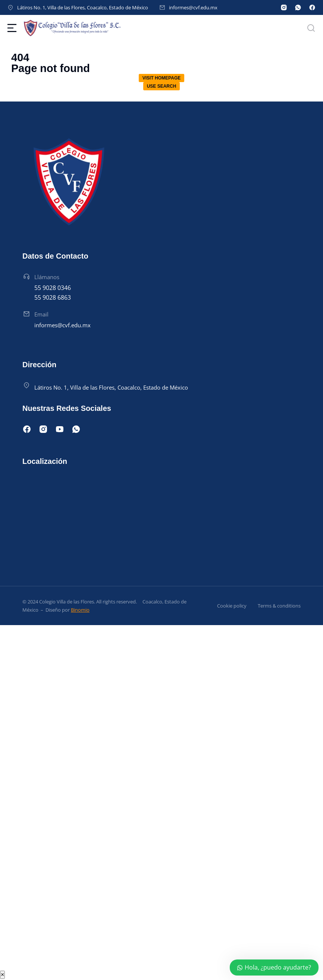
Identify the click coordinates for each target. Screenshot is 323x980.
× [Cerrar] (2, 975)
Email (41, 314)
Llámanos (47, 277)
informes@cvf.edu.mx (193, 7)
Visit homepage (161, 78)
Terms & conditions (279, 606)
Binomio (80, 610)
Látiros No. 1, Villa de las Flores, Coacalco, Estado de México (83, 7)
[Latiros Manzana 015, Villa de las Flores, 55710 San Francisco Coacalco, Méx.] (161, 515)
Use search (162, 86)
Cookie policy (232, 606)
